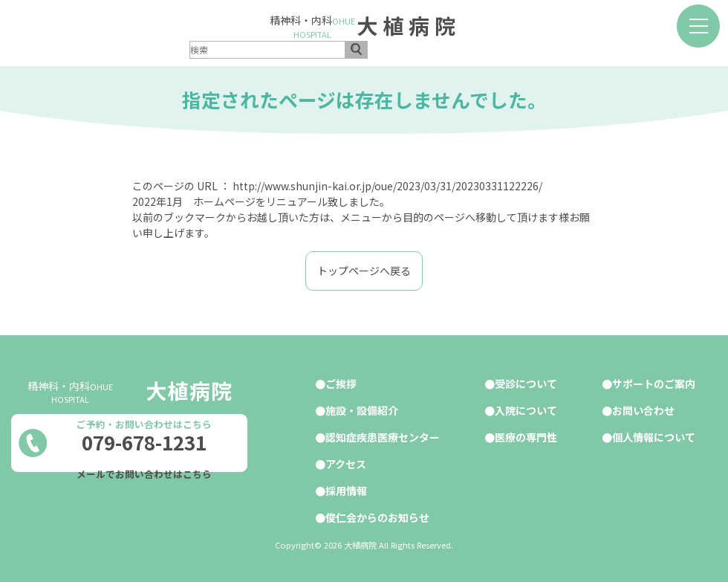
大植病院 (409, 25)
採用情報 (346, 491)
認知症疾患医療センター (383, 437)
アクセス (346, 464)
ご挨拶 (341, 384)
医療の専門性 (526, 437)
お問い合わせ (643, 410)
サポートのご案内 (654, 384)
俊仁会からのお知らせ (377, 517)
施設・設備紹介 (362, 410)
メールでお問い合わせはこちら (144, 474)
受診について (526, 384)
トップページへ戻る (364, 271)
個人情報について (654, 437)
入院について (526, 410)
